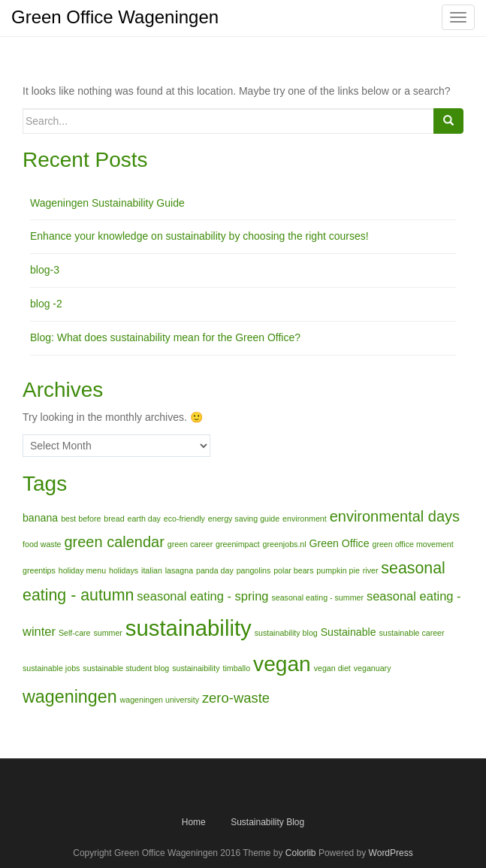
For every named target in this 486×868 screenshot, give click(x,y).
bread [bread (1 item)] (114, 519)
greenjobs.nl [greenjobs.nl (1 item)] (285, 544)
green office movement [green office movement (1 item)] (412, 544)
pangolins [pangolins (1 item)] (254, 570)
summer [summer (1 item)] (107, 633)
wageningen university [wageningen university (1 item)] (160, 700)
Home (194, 822)
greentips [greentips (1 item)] (39, 570)
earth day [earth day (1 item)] (144, 519)
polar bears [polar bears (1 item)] (293, 570)
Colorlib (301, 853)
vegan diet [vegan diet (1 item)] (332, 668)
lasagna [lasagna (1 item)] (179, 570)
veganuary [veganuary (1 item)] (373, 668)
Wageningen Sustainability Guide (107, 203)
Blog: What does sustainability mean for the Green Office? (165, 337)
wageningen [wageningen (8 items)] (70, 697)
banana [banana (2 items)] (40, 518)
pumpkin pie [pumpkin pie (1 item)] (338, 570)
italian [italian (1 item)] (152, 570)
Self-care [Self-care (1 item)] (75, 633)
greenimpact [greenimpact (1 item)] (238, 544)
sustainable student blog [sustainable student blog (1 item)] (126, 668)
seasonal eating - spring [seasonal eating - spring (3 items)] (202, 596)
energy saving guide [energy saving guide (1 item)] (244, 519)
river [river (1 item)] (371, 570)
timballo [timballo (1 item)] (236, 668)
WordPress (391, 853)
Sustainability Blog (267, 822)
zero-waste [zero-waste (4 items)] (236, 698)
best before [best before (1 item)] (81, 519)
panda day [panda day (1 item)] (215, 570)
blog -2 (46, 304)
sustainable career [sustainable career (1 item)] (412, 633)
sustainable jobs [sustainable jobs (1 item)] (51, 668)
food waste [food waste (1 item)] (42, 544)
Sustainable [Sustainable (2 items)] (349, 632)
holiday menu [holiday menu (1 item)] (82, 570)
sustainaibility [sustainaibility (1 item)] (196, 668)
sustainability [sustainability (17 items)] (189, 628)
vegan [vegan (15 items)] (282, 664)
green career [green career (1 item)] (190, 544)
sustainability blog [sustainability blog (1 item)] (286, 633)
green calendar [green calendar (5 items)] (114, 542)
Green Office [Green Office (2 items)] (340, 543)
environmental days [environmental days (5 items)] (395, 516)
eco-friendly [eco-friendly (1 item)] (184, 519)
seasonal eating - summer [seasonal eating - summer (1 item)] (317, 597)
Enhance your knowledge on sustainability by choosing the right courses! (199, 236)
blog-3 (45, 270)
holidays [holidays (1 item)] (124, 570)
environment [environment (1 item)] (305, 519)
